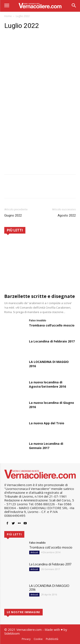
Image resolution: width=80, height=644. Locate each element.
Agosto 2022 (67, 215)
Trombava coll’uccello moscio (52, 325)
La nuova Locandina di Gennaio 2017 (46, 446)
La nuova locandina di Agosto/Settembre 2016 (47, 384)
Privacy (26, 639)
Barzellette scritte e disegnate (40, 296)
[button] (74, 6)
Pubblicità (52, 639)
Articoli (34, 552)
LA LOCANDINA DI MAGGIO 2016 (49, 588)
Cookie (38, 639)
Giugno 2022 (13, 215)
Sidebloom (12, 633)
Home (8, 16)
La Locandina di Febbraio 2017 (52, 341)
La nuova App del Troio (47, 423)
